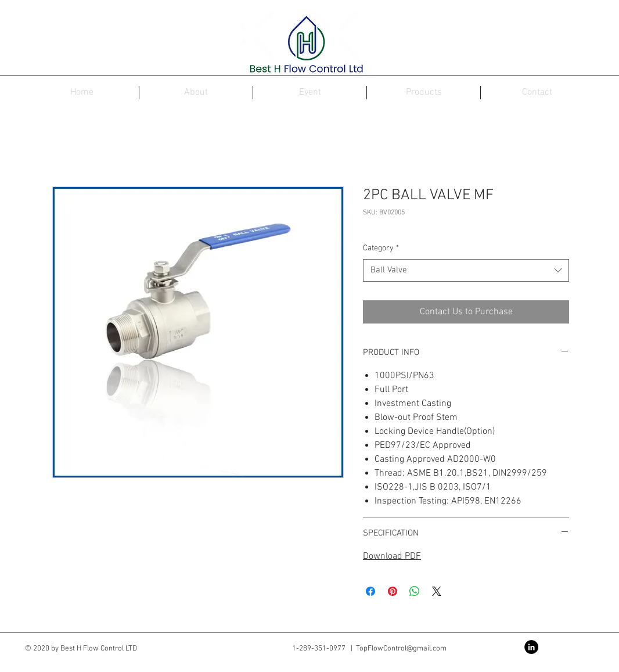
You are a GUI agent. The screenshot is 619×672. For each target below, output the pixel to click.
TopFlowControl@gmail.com (401, 649)
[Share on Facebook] (370, 591)
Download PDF (392, 556)
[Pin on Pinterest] (393, 591)
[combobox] (466, 270)
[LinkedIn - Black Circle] (531, 647)
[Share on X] (437, 591)
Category (381, 248)
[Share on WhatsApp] (415, 591)
